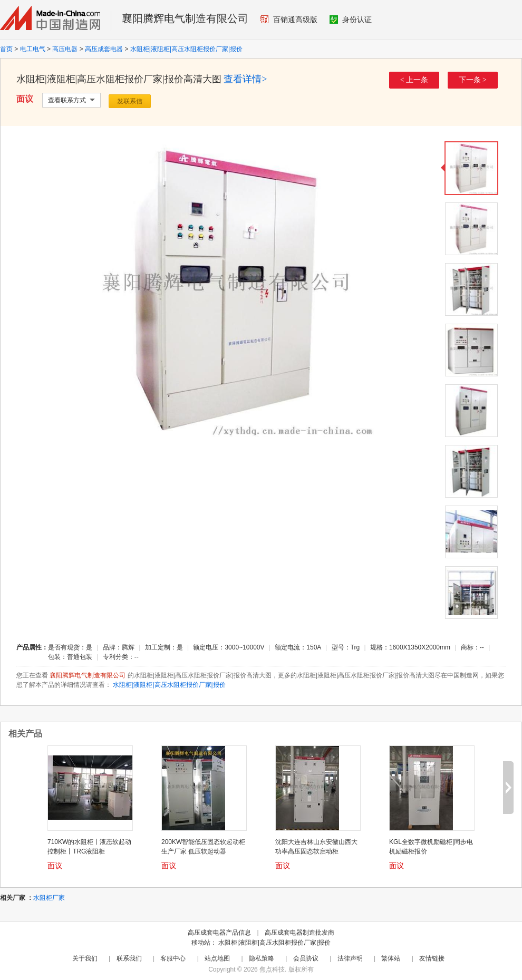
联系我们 (129, 958)
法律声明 (350, 958)
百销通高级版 (289, 20)
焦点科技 (272, 969)
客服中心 (173, 958)
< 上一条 (414, 80)
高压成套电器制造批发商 (299, 933)
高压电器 (65, 49)
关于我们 (85, 958)
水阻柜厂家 (49, 898)
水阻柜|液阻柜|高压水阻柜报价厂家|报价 (186, 49)
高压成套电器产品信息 (219, 933)
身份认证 (351, 20)
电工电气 (33, 49)
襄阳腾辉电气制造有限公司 (185, 18)
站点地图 (217, 958)
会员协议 (306, 958)
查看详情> (245, 79)
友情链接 (432, 958)
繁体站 (391, 958)
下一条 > (473, 80)
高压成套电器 (104, 49)
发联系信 (130, 101)
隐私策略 (262, 958)
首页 (6, 49)
